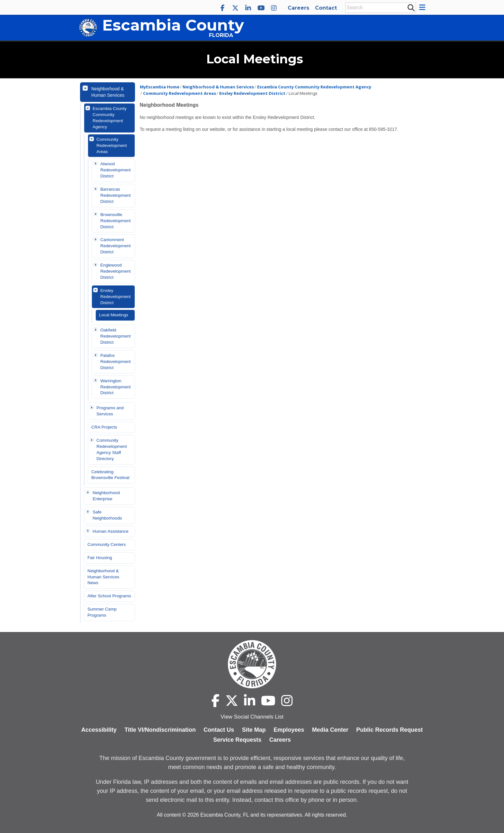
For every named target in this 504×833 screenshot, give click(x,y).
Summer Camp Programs (102, 612)
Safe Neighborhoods (107, 515)
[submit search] (411, 7)
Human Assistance (111, 531)
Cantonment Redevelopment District (116, 246)
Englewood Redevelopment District (116, 271)
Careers (298, 8)
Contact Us (219, 730)
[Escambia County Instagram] (274, 8)
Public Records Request (389, 730)
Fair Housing (100, 558)
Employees (289, 730)
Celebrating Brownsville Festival (110, 475)
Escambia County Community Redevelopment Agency (110, 118)
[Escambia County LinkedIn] (248, 8)
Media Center (330, 730)
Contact (326, 8)
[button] (423, 7)
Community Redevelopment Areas (112, 145)
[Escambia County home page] (252, 664)
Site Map (254, 730)
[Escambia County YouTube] (261, 8)
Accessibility (99, 730)
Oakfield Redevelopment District (116, 336)
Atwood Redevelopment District (116, 170)
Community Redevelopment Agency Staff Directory (112, 449)
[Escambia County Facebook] (222, 8)
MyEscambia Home (160, 87)
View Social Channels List (252, 717)
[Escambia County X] (235, 8)
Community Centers (107, 544)
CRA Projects (104, 427)
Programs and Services (110, 411)
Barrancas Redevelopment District (116, 195)
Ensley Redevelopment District (116, 297)
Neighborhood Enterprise (106, 496)
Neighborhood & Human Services (108, 92)
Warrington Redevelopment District (116, 387)
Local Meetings (114, 315)
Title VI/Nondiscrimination (160, 730)
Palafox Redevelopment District (116, 362)
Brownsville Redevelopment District (116, 221)
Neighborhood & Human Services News (103, 577)
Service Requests (237, 740)
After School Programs (109, 596)
